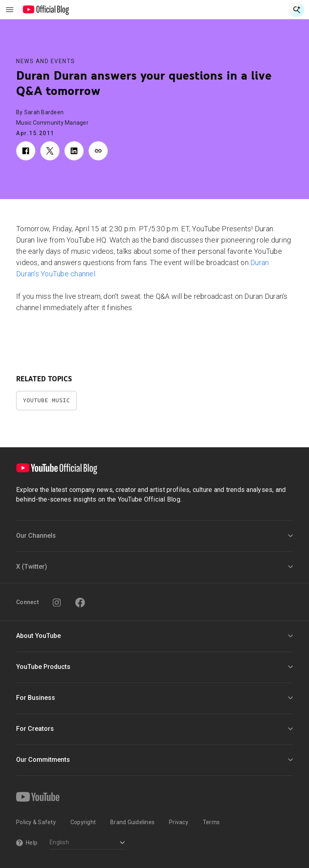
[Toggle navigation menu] (10, 10)
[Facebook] (80, 603)
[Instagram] (57, 603)
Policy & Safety (36, 822)
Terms (211, 822)
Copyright (83, 822)
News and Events (46, 61)
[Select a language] (87, 843)
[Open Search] (297, 10)
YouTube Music (46, 400)
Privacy (179, 822)
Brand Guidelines (132, 822)
